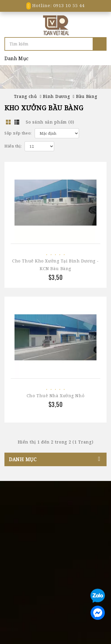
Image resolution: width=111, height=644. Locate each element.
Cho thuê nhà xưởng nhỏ (55, 396)
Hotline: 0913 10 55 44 (55, 5)
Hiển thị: (13, 146)
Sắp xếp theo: (18, 133)
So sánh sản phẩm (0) (50, 122)
